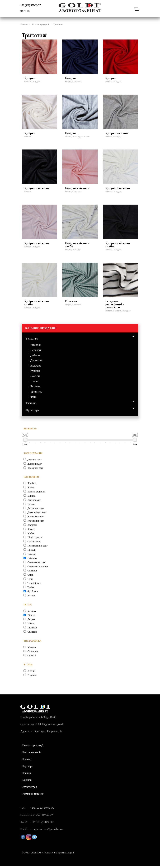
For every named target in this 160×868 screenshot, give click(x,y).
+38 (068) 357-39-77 (31, 5)
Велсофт (36, 352)
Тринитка (36, 393)
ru (25, 11)
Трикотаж (32, 340)
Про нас (26, 761)
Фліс (33, 398)
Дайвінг (35, 357)
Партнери (27, 768)
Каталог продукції (41, 24)
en (28, 11)
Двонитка (36, 362)
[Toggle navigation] (137, 9)
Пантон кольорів (32, 754)
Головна (24, 24)
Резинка (35, 388)
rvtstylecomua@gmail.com (47, 831)
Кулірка (35, 372)
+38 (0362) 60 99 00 (42, 809)
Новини (26, 775)
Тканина (31, 405)
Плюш (34, 383)
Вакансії (27, 782)
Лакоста (35, 378)
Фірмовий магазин (33, 796)
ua (22, 11)
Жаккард (36, 367)
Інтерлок (36, 346)
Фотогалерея (29, 789)
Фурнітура (32, 412)
